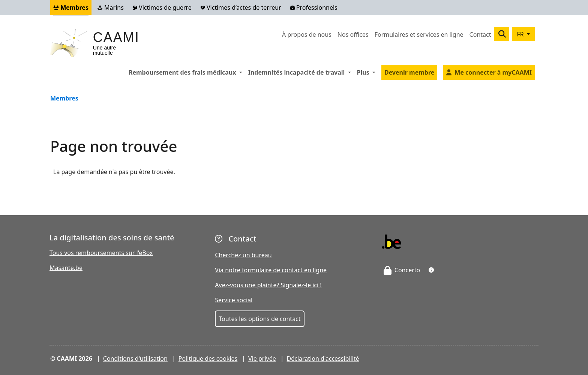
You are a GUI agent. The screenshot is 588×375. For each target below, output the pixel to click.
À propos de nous (307, 34)
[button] (431, 270)
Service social (234, 300)
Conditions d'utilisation (135, 358)
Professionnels (314, 7)
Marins (111, 7)
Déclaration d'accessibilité (323, 358)
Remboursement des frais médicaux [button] (187, 72)
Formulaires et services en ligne (419, 34)
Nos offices (353, 34)
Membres (71, 7)
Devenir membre (409, 72)
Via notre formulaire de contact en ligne (271, 270)
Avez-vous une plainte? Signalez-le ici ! (268, 285)
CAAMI (116, 37)
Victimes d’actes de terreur (241, 7)
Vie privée (262, 358)
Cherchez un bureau (243, 255)
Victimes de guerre (162, 7)
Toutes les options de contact (259, 319)
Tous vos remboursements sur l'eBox (101, 253)
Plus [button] (368, 72)
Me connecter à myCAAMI (493, 72)
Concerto (402, 270)
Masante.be (66, 268)
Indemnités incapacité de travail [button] (301, 72)
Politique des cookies (208, 358)
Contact (480, 34)
